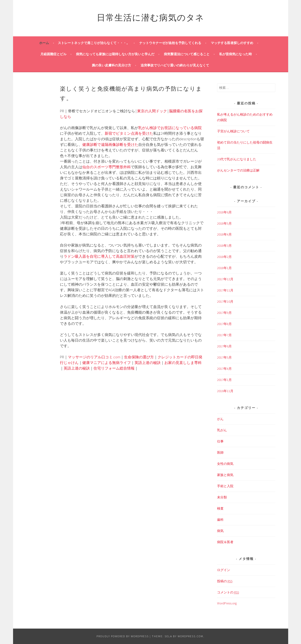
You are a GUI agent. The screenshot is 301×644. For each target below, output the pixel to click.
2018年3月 (224, 246)
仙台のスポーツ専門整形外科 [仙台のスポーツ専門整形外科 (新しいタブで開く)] (107, 167)
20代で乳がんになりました (237, 159)
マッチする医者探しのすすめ (232, 43)
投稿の (225, 581)
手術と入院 (225, 486)
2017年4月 (224, 369)
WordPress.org (227, 603)
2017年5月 (224, 357)
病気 (220, 531)
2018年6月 (224, 212)
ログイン (224, 570)
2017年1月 (224, 380)
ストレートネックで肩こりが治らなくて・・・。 (94, 43)
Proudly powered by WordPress (123, 636)
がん (220, 419)
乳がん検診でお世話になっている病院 (170, 128)
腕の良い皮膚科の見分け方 (111, 65)
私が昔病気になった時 (235, 54)
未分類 (222, 497)
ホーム (44, 43)
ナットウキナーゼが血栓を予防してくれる (170, 43)
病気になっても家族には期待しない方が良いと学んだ (115, 54)
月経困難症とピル (53, 54)
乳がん (222, 430)
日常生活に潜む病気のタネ (150, 17)
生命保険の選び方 (139, 357)
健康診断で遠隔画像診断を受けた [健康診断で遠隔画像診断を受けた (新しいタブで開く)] (110, 144)
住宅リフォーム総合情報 (114, 368)
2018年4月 (224, 234)
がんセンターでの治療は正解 (238, 170)
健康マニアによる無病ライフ (107, 363)
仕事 (220, 441)
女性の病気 (225, 464)
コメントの (228, 592)
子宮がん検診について (233, 131)
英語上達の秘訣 (148, 363)
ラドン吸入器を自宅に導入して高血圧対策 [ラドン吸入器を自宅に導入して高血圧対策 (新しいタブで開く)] (99, 256)
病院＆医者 (225, 542)
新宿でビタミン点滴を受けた (129, 133)
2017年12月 (225, 279)
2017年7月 (224, 335)
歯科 (220, 520)
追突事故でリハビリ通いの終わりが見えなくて (175, 65)
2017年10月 (225, 301)
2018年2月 (224, 257)
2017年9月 (224, 313)
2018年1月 (224, 268)
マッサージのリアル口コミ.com (94, 357)
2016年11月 (225, 391)
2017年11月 (225, 290)
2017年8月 (224, 324)
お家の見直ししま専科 (183, 363)
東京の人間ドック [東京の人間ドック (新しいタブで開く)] (152, 111)
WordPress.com (190, 636)
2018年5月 (224, 223)
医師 (220, 452)
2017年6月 (224, 346)
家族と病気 (225, 475)
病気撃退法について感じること (187, 54)
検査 (220, 508)
